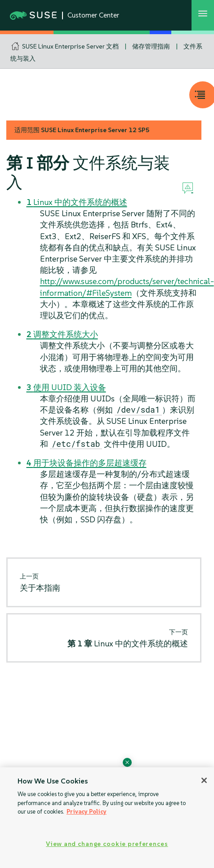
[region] (107, 818)
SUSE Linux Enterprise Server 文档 (70, 46)
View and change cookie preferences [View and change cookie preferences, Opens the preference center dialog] (107, 844)
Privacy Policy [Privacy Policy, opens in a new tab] (87, 812)
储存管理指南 (151, 46)
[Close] (204, 780)
